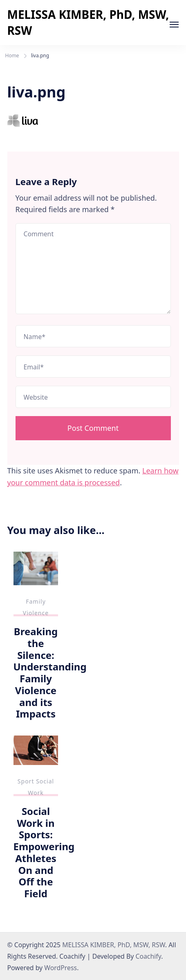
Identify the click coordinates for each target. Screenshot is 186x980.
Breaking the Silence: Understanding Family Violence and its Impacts (50, 672)
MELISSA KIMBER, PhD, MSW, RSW (88, 22)
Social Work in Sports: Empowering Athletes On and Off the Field (44, 852)
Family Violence (36, 607)
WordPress (61, 968)
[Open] (174, 25)
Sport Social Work (36, 787)
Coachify (148, 956)
